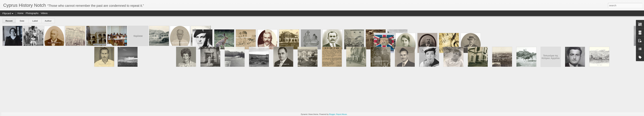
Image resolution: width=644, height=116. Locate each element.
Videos (44, 13)
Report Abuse (342, 114)
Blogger (332, 114)
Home (20, 13)
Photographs (32, 13)
